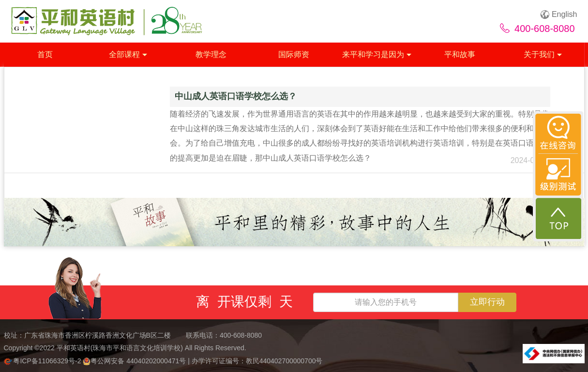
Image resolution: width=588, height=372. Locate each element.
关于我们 (543, 54)
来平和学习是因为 (377, 54)
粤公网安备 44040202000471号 (135, 361)
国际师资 (294, 54)
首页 (45, 54)
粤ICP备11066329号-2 (44, 361)
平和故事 (460, 54)
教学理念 (211, 54)
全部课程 (128, 54)
